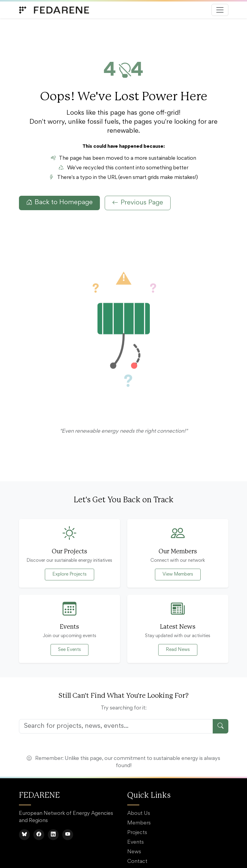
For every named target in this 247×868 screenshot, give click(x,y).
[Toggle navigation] (220, 10)
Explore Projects (69, 574)
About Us (139, 814)
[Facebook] (39, 835)
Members (139, 823)
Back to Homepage (59, 203)
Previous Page (138, 203)
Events (136, 842)
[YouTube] (68, 835)
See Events (69, 650)
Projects (137, 833)
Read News (178, 650)
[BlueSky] (24, 835)
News (134, 852)
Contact (137, 862)
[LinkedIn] (53, 835)
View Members (178, 574)
